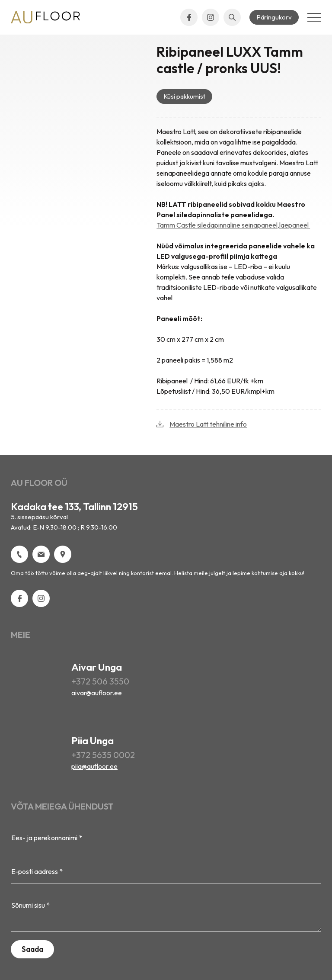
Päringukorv (274, 17)
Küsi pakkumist (184, 96)
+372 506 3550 (100, 681)
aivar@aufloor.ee (97, 693)
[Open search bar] (232, 17)
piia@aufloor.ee (94, 766)
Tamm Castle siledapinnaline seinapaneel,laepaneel (233, 225)
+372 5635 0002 (103, 755)
